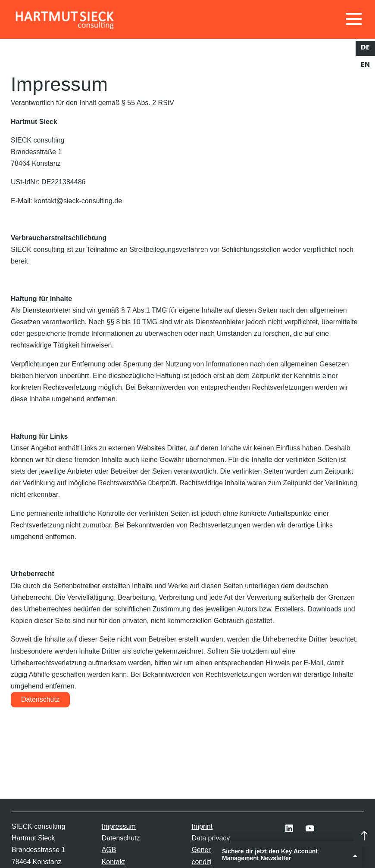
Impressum (119, 826)
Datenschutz (40, 699)
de (365, 47)
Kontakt (113, 862)
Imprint (202, 826)
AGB (109, 850)
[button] (19, 849)
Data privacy (211, 838)
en (365, 65)
